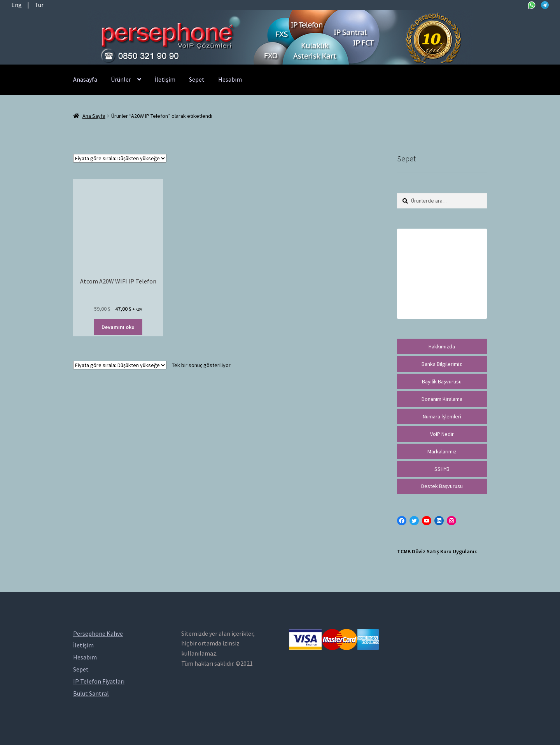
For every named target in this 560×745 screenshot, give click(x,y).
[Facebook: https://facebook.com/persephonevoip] (402, 521)
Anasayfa (85, 79)
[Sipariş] (120, 158)
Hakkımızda (442, 346)
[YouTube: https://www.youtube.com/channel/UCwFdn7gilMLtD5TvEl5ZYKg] (427, 521)
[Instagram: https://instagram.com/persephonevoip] (451, 521)
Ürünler (121, 79)
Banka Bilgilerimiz (442, 364)
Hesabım (230, 79)
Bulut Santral (91, 693)
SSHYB (442, 469)
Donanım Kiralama (442, 399)
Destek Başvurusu (442, 486)
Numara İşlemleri (442, 416)
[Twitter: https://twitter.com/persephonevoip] (414, 521)
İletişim (165, 79)
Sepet (197, 79)
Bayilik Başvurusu (442, 381)
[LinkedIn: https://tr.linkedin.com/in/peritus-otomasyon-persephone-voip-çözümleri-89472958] (439, 521)
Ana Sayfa (94, 116)
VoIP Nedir (442, 434)
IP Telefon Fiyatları (99, 681)
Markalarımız (442, 451)
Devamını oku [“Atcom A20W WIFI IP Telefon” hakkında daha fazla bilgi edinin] (118, 327)
